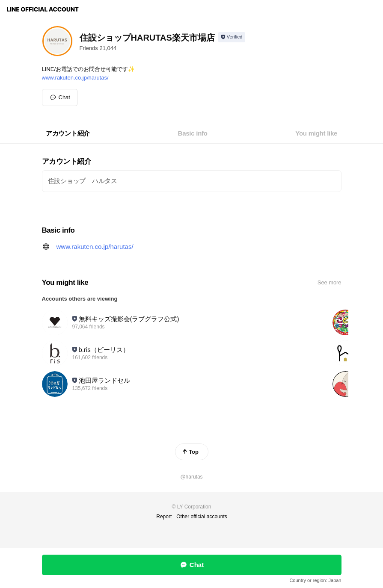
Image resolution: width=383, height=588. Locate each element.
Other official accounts (202, 517)
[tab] (68, 133)
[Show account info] (232, 37)
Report (164, 517)
